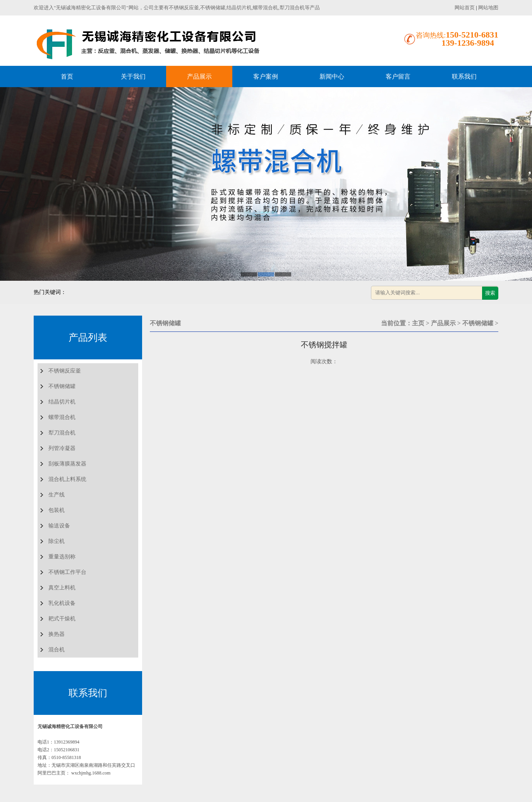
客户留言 (398, 76)
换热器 (57, 634)
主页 (418, 323)
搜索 (490, 293)
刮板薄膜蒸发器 (67, 464)
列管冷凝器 (62, 448)
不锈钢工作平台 (67, 572)
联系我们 (464, 76)
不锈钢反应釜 (65, 371)
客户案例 (266, 76)
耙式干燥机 (62, 619)
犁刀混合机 (62, 433)
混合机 (57, 650)
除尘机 (57, 541)
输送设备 (59, 526)
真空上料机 (62, 588)
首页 (67, 76)
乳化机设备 (62, 603)
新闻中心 (332, 76)
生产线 (57, 495)
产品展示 (199, 76)
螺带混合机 (62, 417)
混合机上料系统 (67, 479)
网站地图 (488, 8)
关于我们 (133, 76)
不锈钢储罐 (62, 386)
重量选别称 (62, 557)
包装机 (57, 510)
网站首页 (465, 8)
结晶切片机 (62, 402)
